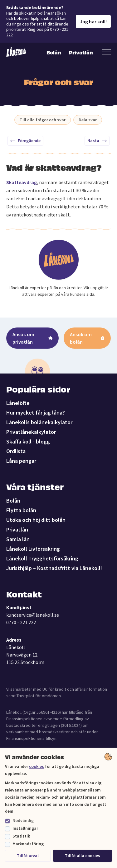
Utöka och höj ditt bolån (36, 520)
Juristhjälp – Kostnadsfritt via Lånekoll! (54, 568)
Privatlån (80, 52)
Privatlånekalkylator (31, 432)
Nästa (97, 141)
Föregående (25, 141)
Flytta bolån (21, 510)
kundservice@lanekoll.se (33, 615)
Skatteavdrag (22, 182)
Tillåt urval (28, 856)
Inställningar (25, 828)
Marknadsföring (28, 844)
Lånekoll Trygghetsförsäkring (42, 558)
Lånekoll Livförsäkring (33, 549)
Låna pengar (21, 461)
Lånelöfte (18, 403)
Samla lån (18, 539)
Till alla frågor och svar (43, 120)
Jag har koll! (93, 21)
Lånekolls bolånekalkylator (39, 422)
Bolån (54, 52)
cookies (37, 766)
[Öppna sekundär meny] (106, 52)
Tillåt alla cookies (83, 856)
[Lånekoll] (16, 52)
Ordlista (16, 451)
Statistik (21, 836)
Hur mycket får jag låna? (36, 413)
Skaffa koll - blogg (28, 441)
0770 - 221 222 (21, 622)
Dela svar (88, 120)
